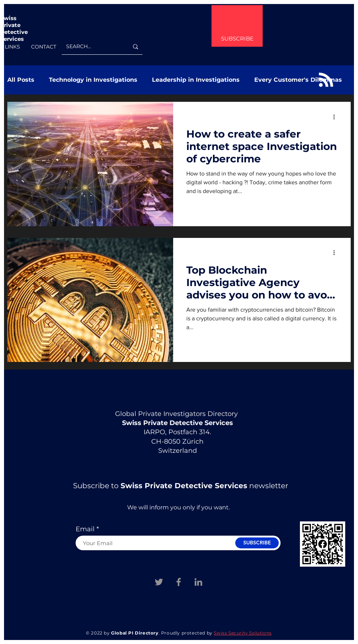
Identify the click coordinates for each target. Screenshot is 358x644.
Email (85, 529)
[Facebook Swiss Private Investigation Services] (179, 582)
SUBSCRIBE (237, 38)
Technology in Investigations (93, 80)
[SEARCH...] (92, 47)
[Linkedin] (198, 582)
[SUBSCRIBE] (257, 543)
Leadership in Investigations (196, 80)
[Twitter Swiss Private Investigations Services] (159, 582)
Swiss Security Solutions (243, 633)
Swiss (8, 18)
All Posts (21, 80)
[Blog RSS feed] (326, 80)
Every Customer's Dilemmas (298, 80)
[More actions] (336, 117)
